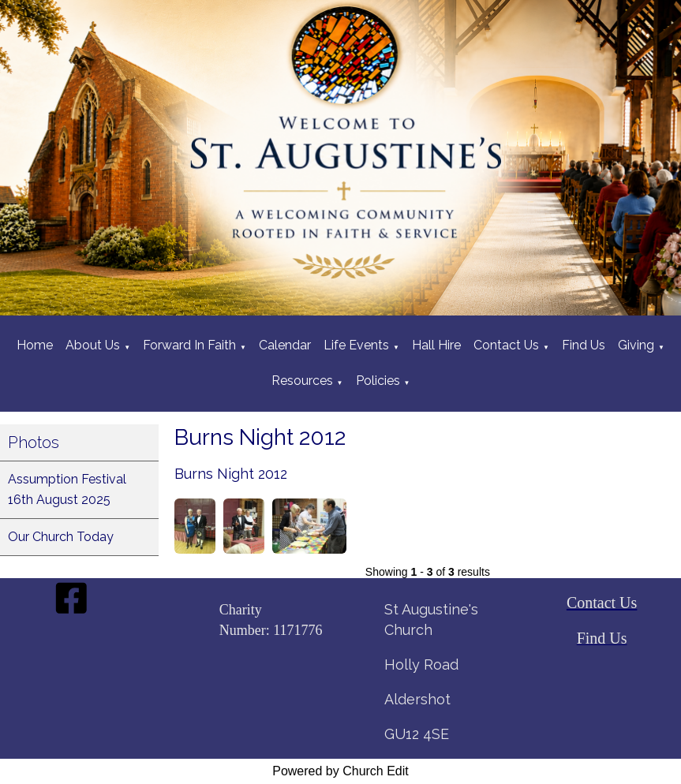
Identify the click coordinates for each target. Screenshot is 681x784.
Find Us (584, 345)
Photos (34, 442)
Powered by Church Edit (340, 771)
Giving (636, 345)
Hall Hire (436, 345)
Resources (302, 381)
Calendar (285, 345)
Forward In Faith (189, 345)
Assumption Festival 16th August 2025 (67, 489)
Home (35, 345)
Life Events (356, 345)
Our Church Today (61, 537)
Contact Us (506, 345)
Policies (378, 381)
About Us (93, 345)
